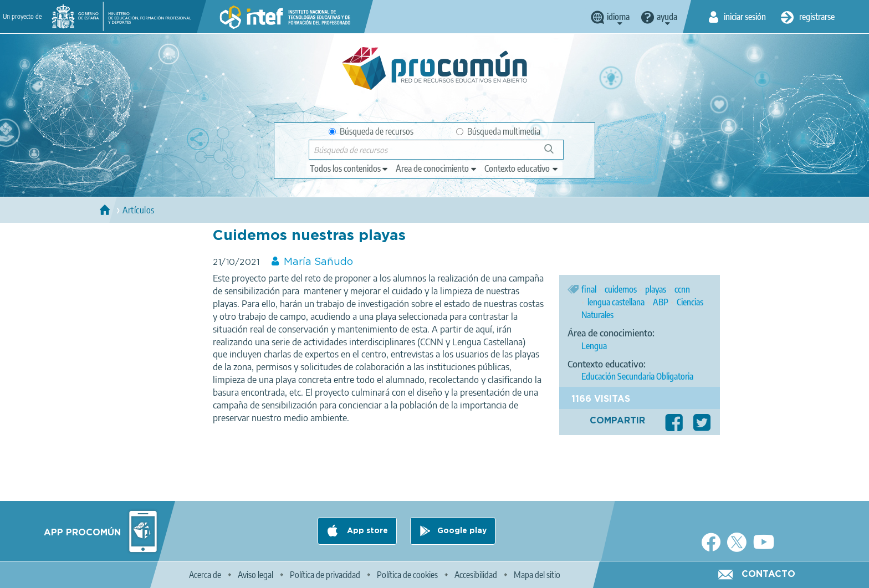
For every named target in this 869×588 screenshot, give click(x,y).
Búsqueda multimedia (498, 131)
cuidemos (621, 289)
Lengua (594, 346)
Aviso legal (255, 575)
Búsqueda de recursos (371, 131)
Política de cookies (407, 575)
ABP (661, 302)
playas (656, 289)
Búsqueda (555, 153)
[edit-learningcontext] (522, 168)
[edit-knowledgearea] (437, 168)
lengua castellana (616, 302)
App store (366, 531)
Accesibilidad (476, 575)
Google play (462, 531)
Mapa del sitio (537, 575)
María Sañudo (318, 262)
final (589, 289)
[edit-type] (349, 168)
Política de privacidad (325, 575)
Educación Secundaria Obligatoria (637, 376)
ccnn (682, 289)
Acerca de (205, 575)
